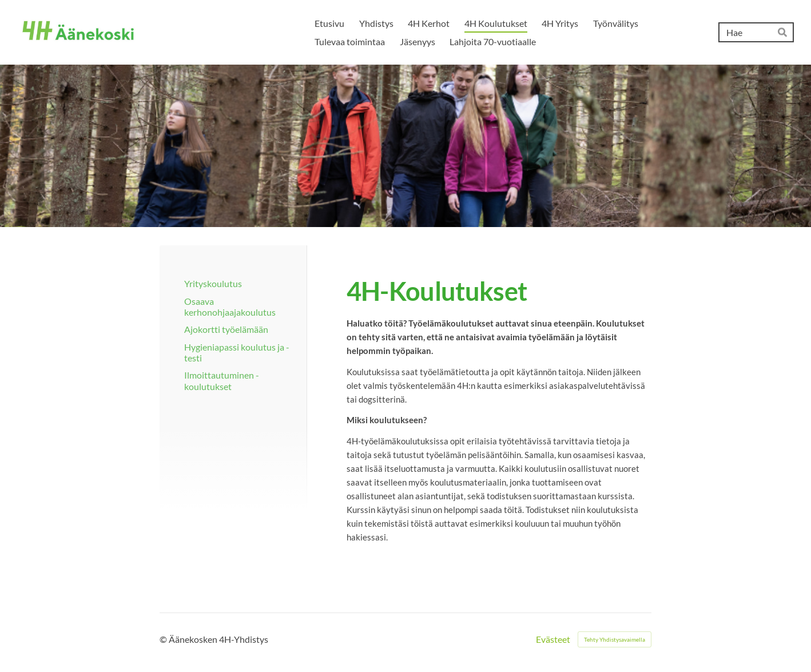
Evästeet (553, 639)
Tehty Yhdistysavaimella (615, 639)
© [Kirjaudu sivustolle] (164, 639)
